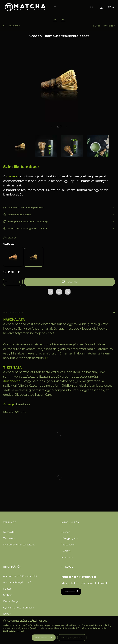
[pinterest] (63, 20)
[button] (55, 7)
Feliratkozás (71, 592)
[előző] (52, 127)
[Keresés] (92, 7)
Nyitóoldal (9, 532)
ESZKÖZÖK (15, 26)
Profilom (66, 551)
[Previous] (5, 146)
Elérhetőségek (12, 601)
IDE (47, 358)
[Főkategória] (4, 26)
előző (96, 26)
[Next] (113, 146)
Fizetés (7, 589)
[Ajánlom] (59, 292)
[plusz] (19, 282)
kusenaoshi (13, 381)
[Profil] (101, 7)
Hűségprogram (69, 538)
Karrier (7, 614)
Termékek (9, 538)
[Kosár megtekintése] (111, 7)
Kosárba (69, 282)
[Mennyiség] (13, 282)
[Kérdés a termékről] (68, 292)
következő (109, 26)
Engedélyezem (44, 638)
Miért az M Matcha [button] (13, 312)
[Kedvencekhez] (50, 292)
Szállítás (8, 595)
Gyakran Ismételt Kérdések (19, 608)
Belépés (65, 532)
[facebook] (55, 20)
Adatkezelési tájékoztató (17, 582)
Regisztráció (68, 545)
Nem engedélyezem (72, 638)
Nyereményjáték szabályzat (19, 545)
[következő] (66, 127)
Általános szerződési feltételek (20, 576)
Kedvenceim (68, 557)
